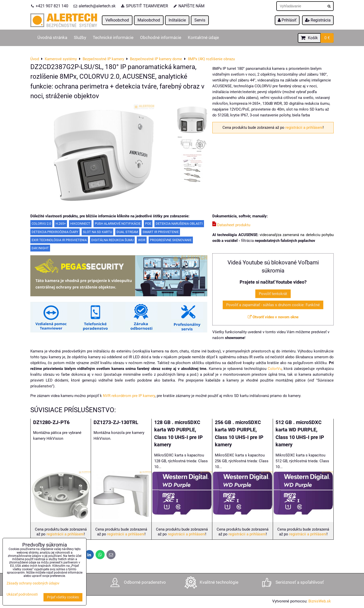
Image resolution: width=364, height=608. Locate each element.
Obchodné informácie (161, 38)
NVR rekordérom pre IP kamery (129, 396)
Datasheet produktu (231, 225)
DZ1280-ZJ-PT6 (51, 422)
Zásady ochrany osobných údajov (33, 583)
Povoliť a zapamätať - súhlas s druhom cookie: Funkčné (273, 305)
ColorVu (275, 369)
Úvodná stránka (52, 38)
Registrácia (318, 20)
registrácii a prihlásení (304, 128)
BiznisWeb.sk (320, 601)
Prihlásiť (287, 20)
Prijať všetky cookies (63, 597)
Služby (80, 38)
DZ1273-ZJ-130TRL (116, 422)
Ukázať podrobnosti (22, 595)
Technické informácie (113, 38)
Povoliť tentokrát (273, 294)
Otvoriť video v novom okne (273, 317)
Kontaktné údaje (203, 38)
